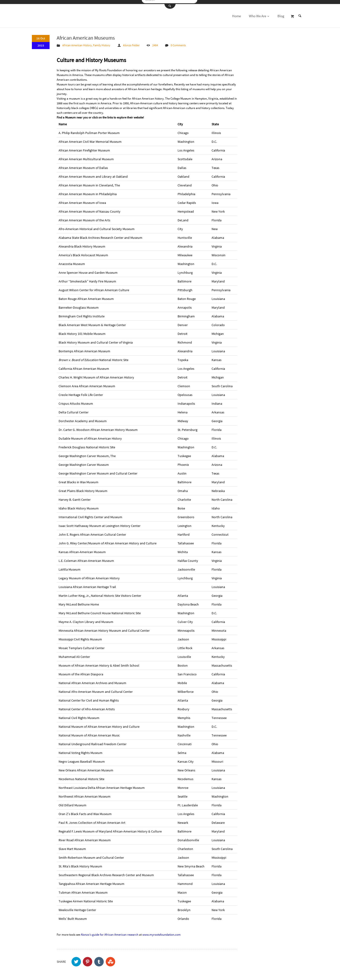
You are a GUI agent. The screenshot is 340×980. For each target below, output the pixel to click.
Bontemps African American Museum (84, 348)
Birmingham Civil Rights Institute (82, 313)
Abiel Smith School (126, 662)
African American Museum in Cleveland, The (89, 182)
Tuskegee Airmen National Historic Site (86, 898)
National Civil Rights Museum (79, 715)
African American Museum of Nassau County (89, 208)
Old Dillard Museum (72, 802)
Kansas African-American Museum (82, 549)
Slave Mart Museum (72, 846)
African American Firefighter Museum (84, 147)
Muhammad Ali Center (74, 654)
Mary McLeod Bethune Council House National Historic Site (100, 610)
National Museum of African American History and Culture (99, 723)
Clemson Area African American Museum (87, 383)
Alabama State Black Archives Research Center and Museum (100, 235)
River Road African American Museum (85, 837)
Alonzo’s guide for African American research (110, 932)
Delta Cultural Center (74, 409)
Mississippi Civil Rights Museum (80, 636)
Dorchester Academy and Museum (83, 418)
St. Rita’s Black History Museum (80, 863)
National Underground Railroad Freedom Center (93, 741)
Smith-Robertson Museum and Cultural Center (91, 854)
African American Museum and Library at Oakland (93, 173)
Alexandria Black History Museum (82, 243)
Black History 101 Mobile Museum (82, 331)
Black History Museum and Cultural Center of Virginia (96, 339)
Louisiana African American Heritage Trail (87, 584)
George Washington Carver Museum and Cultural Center (98, 470)
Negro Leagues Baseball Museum (82, 758)
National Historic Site (93, 357)
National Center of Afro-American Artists (87, 706)
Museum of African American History (84, 662)
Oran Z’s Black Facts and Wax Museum (85, 811)
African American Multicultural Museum (86, 156)
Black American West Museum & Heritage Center (92, 322)
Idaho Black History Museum (79, 505)
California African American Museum (84, 366)
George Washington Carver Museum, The (87, 453)
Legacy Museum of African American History (89, 575)
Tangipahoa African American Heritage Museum (91, 881)
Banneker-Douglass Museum (79, 304)
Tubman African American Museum (83, 889)
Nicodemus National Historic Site (81, 776)
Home (236, 13)
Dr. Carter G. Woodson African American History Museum (98, 427)
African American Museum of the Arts (84, 217)
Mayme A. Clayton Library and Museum (86, 619)
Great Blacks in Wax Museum (79, 479)
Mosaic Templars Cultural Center (82, 645)
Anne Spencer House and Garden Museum (88, 269)
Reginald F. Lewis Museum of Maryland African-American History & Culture (110, 828)
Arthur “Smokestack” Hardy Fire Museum (87, 278)
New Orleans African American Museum (86, 767)
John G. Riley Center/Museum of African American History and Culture (108, 540)
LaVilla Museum (70, 566)
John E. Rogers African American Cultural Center (92, 531)
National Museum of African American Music (89, 732)
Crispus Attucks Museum (76, 400)
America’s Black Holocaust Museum (83, 252)
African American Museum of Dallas (83, 165)
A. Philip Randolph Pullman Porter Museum (89, 130)
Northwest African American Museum (85, 793)
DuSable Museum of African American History (90, 435)
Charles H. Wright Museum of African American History (96, 374)
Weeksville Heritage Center (77, 907)
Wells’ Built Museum (73, 916)
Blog (281, 13)
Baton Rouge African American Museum (86, 296)
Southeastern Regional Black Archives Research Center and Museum (106, 872)
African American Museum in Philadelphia (88, 191)
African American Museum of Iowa (82, 200)
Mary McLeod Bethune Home (79, 601)
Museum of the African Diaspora (81, 671)
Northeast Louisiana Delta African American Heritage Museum (102, 785)
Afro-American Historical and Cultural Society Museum (97, 226)
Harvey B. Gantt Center (75, 496)
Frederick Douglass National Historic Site (87, 444)
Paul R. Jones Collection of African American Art (92, 820)
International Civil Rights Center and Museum (90, 514)
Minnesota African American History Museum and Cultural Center (104, 627)
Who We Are (259, 13)
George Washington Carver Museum (84, 462)
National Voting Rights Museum (81, 750)
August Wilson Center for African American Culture (94, 287)
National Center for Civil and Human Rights (89, 697)
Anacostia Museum (72, 261)
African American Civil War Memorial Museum (90, 139)
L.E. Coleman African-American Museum (86, 558)
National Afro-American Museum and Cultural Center (96, 689)
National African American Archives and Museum (92, 680)
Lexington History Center (123, 523)
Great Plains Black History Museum (83, 488)
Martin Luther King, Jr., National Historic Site (89, 593)
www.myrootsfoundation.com (161, 932)
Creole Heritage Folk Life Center (81, 392)
